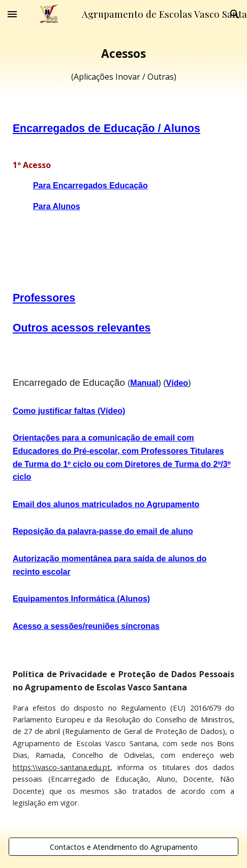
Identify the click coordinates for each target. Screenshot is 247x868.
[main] (123, 64)
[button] (12, 14)
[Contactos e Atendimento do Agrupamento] (123, 846)
